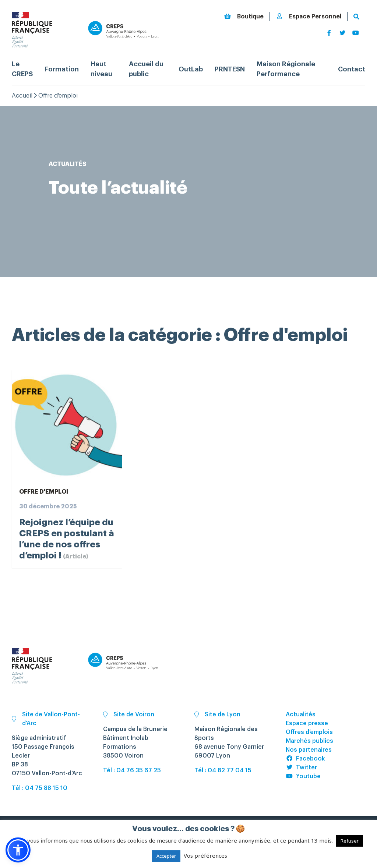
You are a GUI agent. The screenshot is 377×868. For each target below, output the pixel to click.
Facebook (305, 759)
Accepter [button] (166, 856)
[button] (18, 850)
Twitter (301, 768)
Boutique (244, 16)
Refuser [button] (350, 841)
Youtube (303, 776)
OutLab (191, 69)
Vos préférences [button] (205, 855)
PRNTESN (230, 69)
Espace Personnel (309, 16)
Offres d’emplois (309, 732)
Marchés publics (309, 741)
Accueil (22, 96)
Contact (352, 69)
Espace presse (307, 723)
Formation (62, 69)
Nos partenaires (309, 750)
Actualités (301, 714)
